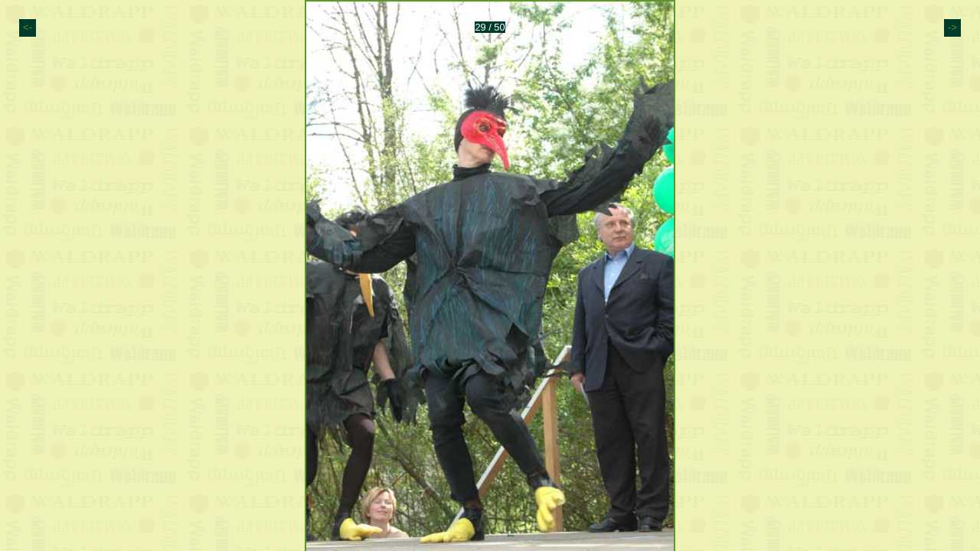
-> (952, 27)
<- (28, 27)
